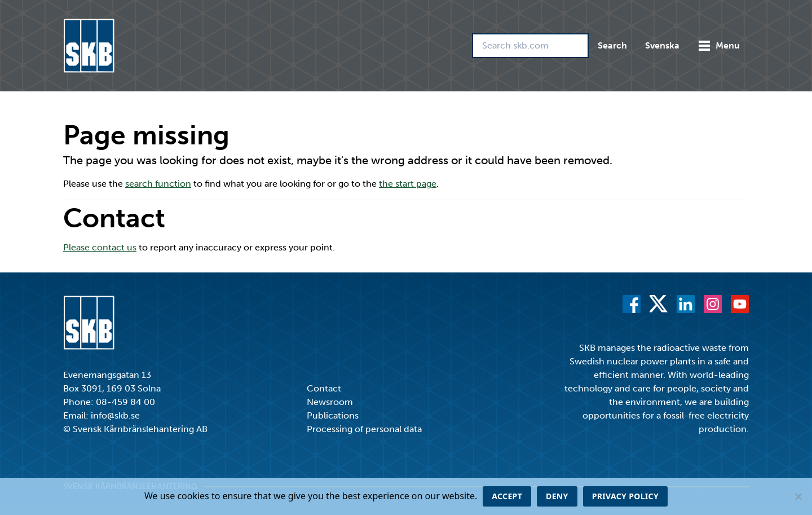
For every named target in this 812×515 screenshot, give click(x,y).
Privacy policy (625, 496)
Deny (557, 496)
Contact (324, 388)
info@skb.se (115, 415)
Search (612, 45)
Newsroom (330, 402)
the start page (408, 184)
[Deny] (798, 496)
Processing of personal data (364, 429)
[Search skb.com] (530, 46)
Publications (333, 415)
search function (158, 184)
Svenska (662, 45)
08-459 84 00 (125, 402)
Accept (507, 496)
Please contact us (100, 247)
